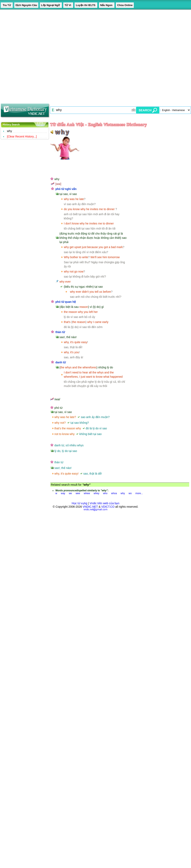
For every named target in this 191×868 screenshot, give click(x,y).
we (70, 493)
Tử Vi (68, 5)
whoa (114, 493)
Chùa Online (125, 5)
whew (87, 493)
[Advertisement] (45, 55)
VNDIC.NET (90, 507)
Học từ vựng (79, 503)
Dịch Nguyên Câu (26, 5)
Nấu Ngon (107, 5)
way (63, 493)
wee (78, 493)
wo (130, 493)
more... (139, 493)
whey (97, 493)
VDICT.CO (108, 507)
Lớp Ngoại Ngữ (51, 5)
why (10, 131)
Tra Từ (7, 5)
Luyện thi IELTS (86, 5)
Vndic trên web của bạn (105, 503)
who (105, 493)
